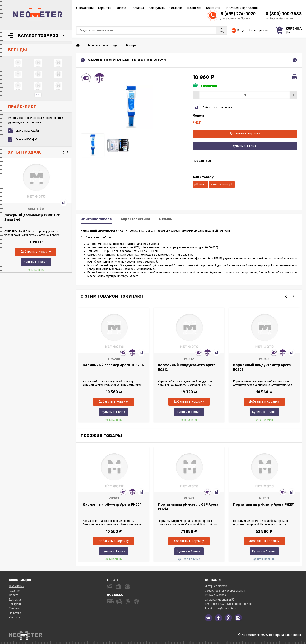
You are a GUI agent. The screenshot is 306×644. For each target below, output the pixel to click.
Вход (241, 30)
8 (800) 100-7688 (284, 14)
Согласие (176, 8)
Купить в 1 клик (35, 262)
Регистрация (258, 30)
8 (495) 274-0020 (238, 14)
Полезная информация (241, 8)
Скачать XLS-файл (27, 131)
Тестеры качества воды (103, 46)
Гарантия (105, 8)
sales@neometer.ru (226, 609)
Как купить (157, 8)
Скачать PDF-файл (27, 139)
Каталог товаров (38, 35)
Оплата (121, 8)
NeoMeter (38, 15)
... (38, 95)
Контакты (213, 8)
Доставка (137, 8)
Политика (194, 8)
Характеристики (135, 219)
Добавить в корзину (245, 133)
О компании (85, 8)
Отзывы (166, 219)
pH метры (131, 46)
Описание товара (96, 219)
